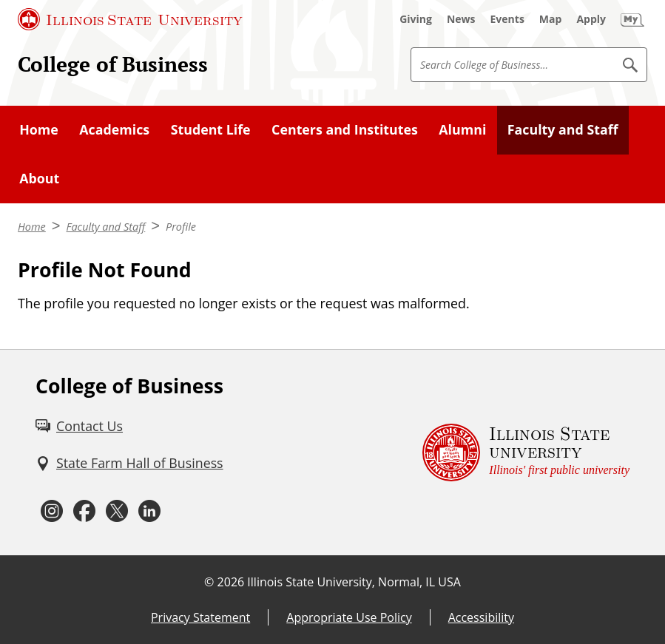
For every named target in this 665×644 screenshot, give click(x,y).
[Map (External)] (551, 19)
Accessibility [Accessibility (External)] (481, 617)
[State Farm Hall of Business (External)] (129, 463)
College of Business (113, 64)
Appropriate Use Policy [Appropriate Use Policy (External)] (349, 617)
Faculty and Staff (106, 227)
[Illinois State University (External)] (130, 19)
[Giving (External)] (416, 19)
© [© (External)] (209, 582)
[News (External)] (461, 19)
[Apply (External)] (591, 19)
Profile (181, 227)
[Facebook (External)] (84, 511)
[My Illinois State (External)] (632, 19)
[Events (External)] (507, 19)
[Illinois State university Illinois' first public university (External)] (526, 453)
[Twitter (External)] (117, 511)
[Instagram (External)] (52, 511)
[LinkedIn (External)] (149, 511)
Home (32, 227)
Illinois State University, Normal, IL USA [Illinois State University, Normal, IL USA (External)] (354, 582)
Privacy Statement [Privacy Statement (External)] (200, 617)
